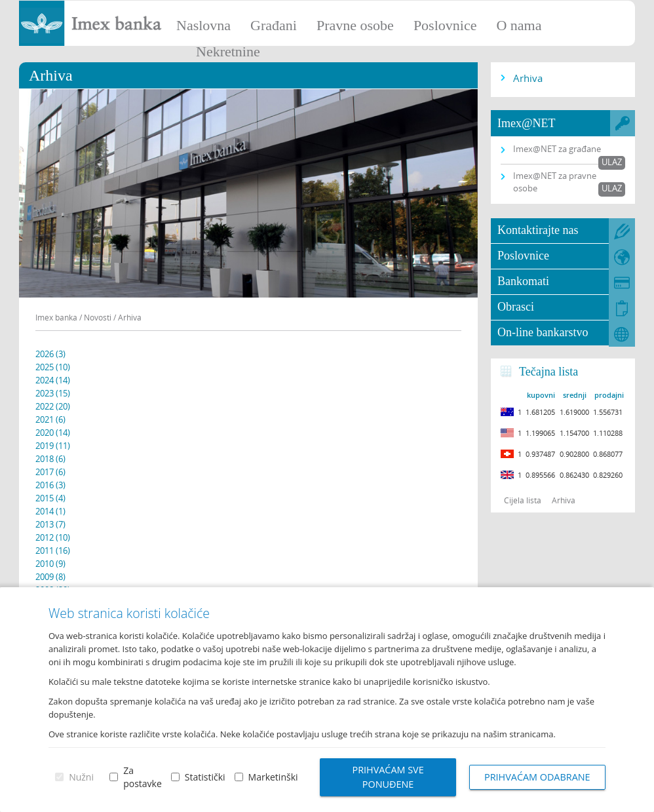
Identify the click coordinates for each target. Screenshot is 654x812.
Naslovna (203, 25)
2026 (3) (50, 354)
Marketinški (273, 777)
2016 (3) (50, 485)
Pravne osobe (355, 25)
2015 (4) (50, 498)
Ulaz (612, 162)
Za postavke (143, 777)
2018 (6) (50, 459)
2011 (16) (53, 551)
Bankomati (523, 281)
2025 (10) (53, 367)
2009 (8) (50, 577)
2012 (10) (53, 537)
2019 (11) (53, 446)
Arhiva (528, 78)
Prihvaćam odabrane (537, 777)
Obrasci (516, 307)
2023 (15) (53, 393)
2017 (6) (50, 472)
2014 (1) (50, 511)
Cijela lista (523, 500)
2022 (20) (53, 406)
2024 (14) (53, 380)
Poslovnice (445, 25)
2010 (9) (50, 564)
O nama (519, 25)
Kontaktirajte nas (538, 230)
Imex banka (56, 317)
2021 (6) (50, 419)
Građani (274, 25)
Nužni (81, 777)
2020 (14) (53, 433)
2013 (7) (50, 524)
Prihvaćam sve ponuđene (388, 777)
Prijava (638, 16)
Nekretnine (228, 51)
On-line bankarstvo (543, 332)
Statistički (205, 777)
